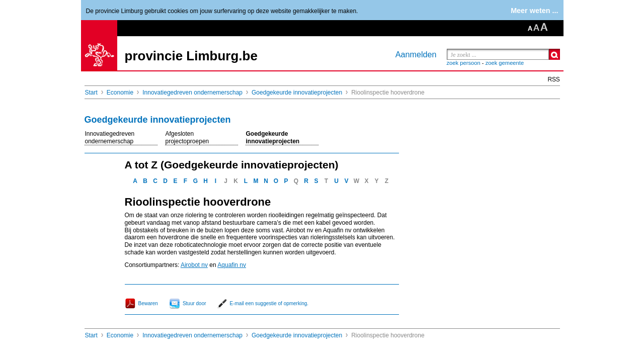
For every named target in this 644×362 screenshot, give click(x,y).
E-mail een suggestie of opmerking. (269, 303)
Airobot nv (194, 265)
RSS (554, 79)
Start (91, 93)
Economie (120, 93)
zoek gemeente (505, 63)
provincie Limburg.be (191, 56)
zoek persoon (464, 63)
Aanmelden (416, 54)
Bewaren (148, 303)
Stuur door (194, 303)
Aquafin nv (232, 265)
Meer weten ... (534, 11)
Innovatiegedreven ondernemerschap (192, 93)
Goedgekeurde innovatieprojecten (297, 93)
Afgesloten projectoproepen (187, 138)
